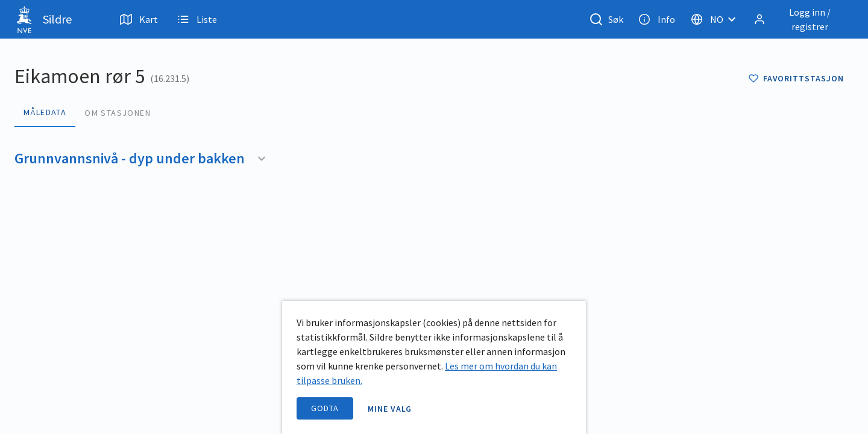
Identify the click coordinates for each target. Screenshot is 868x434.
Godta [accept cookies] (325, 408)
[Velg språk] (717, 19)
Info (657, 19)
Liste (197, 19)
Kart (139, 19)
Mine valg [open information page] (390, 409)
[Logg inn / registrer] (801, 19)
